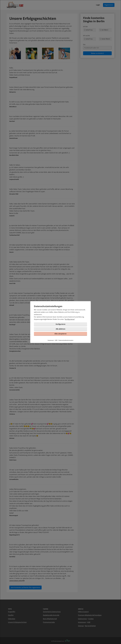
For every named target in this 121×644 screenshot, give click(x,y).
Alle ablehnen (61, 329)
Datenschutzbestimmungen (66, 340)
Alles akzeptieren (60, 334)
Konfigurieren (70, 319)
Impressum (51, 340)
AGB (56, 340)
